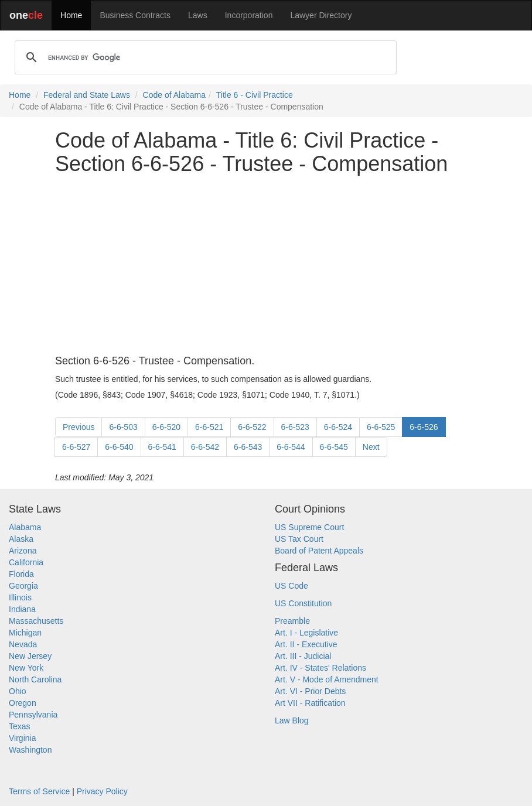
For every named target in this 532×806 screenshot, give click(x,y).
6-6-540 (119, 447)
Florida (21, 574)
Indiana (22, 609)
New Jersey (30, 656)
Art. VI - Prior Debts (310, 691)
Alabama (25, 527)
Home (71, 15)
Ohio (18, 691)
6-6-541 (162, 447)
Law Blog (292, 720)
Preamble (292, 621)
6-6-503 (123, 427)
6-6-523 (295, 427)
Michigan (25, 633)
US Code (291, 586)
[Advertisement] (266, 265)
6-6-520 (166, 427)
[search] (204, 57)
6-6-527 (76, 447)
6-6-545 (334, 447)
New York (26, 668)
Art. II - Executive (306, 644)
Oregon (23, 703)
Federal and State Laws (87, 95)
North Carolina (35, 679)
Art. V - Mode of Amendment (327, 679)
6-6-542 (205, 447)
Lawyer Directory (321, 15)
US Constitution (303, 603)
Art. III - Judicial (303, 656)
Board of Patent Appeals (319, 551)
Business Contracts (135, 15)
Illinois (20, 597)
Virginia (22, 738)
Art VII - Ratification (310, 703)
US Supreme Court (309, 527)
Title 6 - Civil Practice (255, 95)
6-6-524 (338, 427)
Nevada (23, 644)
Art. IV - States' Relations (320, 668)
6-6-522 (252, 427)
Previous (79, 427)
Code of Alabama (174, 95)
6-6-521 (209, 427)
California (26, 562)
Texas (20, 726)
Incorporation (249, 15)
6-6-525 (381, 427)
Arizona (23, 551)
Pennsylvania (33, 715)
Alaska (21, 539)
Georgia (23, 586)
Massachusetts (36, 621)
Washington (30, 750)
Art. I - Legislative (306, 633)
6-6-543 (248, 447)
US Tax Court (299, 539)
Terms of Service (39, 791)
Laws (198, 15)
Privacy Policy (102, 791)
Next (371, 447)
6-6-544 (291, 447)
